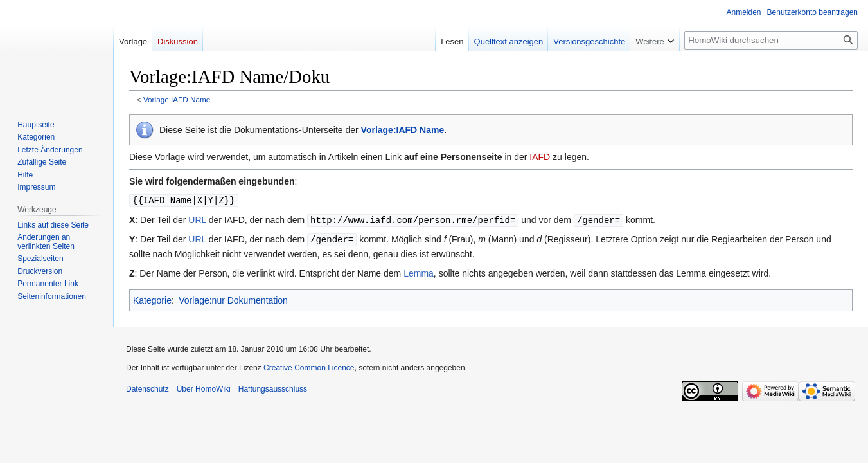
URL (197, 219)
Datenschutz (147, 387)
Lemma (419, 271)
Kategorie (152, 298)
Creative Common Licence (309, 366)
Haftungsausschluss (273, 387)
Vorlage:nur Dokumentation (233, 298)
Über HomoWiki (204, 387)
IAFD (540, 157)
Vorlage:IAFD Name (177, 99)
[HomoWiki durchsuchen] (771, 40)
